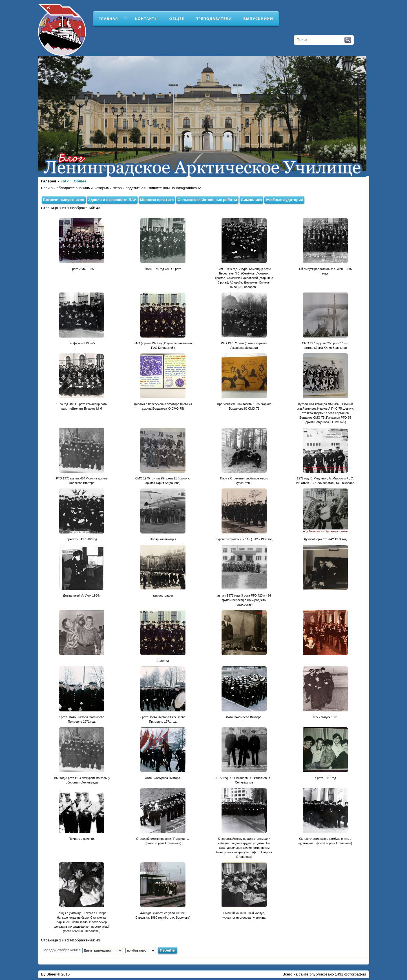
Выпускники (258, 19)
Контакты (147, 19)
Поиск (348, 40)
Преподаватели (214, 19)
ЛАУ (65, 181)
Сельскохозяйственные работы (207, 200)
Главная (108, 19)
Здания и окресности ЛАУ (112, 200)
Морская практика (157, 200)
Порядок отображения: (82, 950)
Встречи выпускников (64, 200)
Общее (177, 19)
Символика (251, 200)
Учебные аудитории (284, 200)
